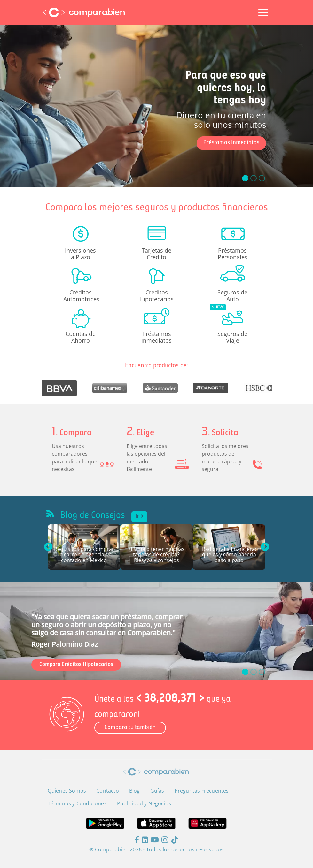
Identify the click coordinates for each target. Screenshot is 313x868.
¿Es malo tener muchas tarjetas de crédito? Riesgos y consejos (156, 555)
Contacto (108, 791)
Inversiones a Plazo (80, 254)
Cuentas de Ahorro (81, 337)
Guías (157, 791)
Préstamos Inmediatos (231, 143)
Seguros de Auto (232, 295)
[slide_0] (245, 178)
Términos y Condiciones (77, 803)
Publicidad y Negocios (144, 803)
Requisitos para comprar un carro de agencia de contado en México (84, 555)
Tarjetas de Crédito (156, 254)
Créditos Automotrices (81, 295)
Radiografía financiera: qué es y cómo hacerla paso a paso (229, 555)
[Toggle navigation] (263, 12)
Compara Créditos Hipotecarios (76, 664)
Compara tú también (130, 728)
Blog (135, 791)
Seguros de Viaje (232, 337)
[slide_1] (254, 178)
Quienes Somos (67, 791)
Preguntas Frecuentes (202, 791)
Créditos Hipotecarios (156, 295)
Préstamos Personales (233, 254)
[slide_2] (262, 178)
